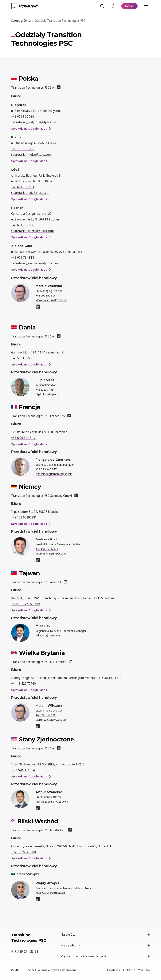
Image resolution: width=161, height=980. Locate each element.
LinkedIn (129, 970)
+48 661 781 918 (23, 257)
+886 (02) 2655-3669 (26, 604)
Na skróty (105, 935)
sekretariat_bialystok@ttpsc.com (34, 122)
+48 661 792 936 (23, 225)
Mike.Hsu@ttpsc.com (48, 635)
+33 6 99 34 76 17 (23, 438)
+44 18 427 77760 (24, 684)
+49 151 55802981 (24, 517)
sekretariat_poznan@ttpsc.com (32, 231)
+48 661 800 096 (23, 116)
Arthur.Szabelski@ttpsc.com (52, 802)
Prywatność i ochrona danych (105, 956)
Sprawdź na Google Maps (31, 129)
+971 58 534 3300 (24, 852)
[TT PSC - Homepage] (25, 6)
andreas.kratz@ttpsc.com (51, 553)
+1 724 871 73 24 (23, 770)
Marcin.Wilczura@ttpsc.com (51, 300)
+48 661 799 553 (23, 187)
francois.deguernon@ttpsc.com (54, 474)
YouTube (144, 970)
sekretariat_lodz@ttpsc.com (30, 193)
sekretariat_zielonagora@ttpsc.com (35, 263)
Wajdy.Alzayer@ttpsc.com (51, 893)
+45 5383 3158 (21, 358)
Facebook (114, 970)
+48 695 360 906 (46, 295)
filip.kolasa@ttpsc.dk (48, 394)
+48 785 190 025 (23, 149)
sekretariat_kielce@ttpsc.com (31, 155)
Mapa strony (105, 945)
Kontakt (129, 6)
